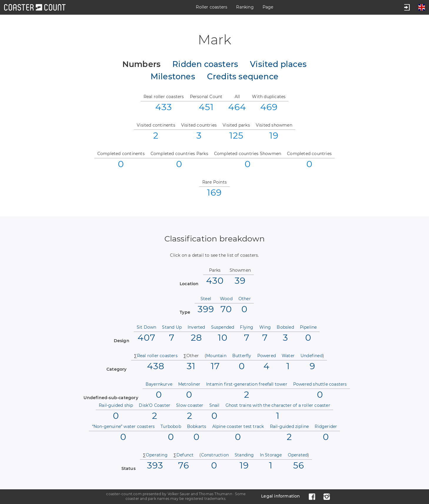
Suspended (223, 327)
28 (196, 337)
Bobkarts (197, 426)
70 (226, 309)
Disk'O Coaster (155, 405)
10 (223, 337)
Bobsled (285, 327)
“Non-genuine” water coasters (123, 426)
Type (185, 312)
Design (122, 341)
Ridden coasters (205, 64)
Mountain (216, 356)
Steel (206, 299)
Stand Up (172, 327)
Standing (244, 455)
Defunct (185, 455)
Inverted (196, 327)
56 (299, 465)
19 (244, 465)
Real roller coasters (157, 356)
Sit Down (147, 327)
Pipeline (308, 327)
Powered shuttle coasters (320, 384)
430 (215, 280)
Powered (267, 356)
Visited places (278, 64)
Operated (298, 455)
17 (215, 366)
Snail (215, 405)
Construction (215, 455)
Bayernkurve (159, 384)
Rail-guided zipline (289, 426)
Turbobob (171, 426)
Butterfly (242, 356)
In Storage (271, 455)
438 (156, 366)
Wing (265, 327)
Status (128, 468)
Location (189, 284)
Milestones (173, 77)
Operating (157, 455)
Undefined (312, 356)
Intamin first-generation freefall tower (247, 384)
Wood (226, 299)
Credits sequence (243, 77)
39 (240, 280)
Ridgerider (326, 426)
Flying (247, 327)
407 (147, 337)
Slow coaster (190, 405)
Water (288, 356)
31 (191, 366)
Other (245, 299)
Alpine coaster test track (238, 426)
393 (155, 465)
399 (206, 309)
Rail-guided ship (116, 405)
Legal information (281, 496)
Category (117, 369)
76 (184, 465)
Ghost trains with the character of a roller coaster (278, 405)
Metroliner (189, 384)
